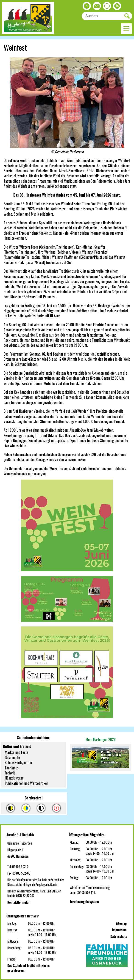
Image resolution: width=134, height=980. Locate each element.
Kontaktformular (18, 902)
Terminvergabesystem (84, 902)
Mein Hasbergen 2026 (101, 739)
